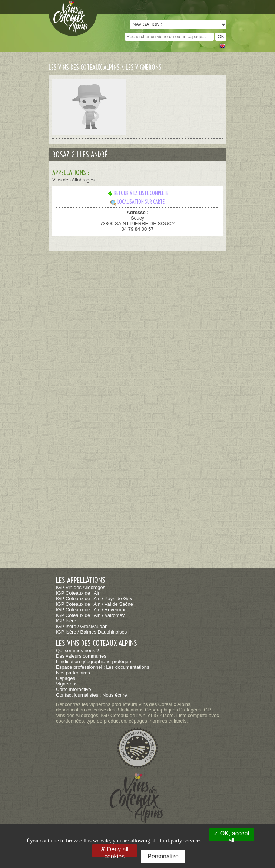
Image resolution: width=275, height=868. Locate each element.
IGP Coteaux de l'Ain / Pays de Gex (94, 599)
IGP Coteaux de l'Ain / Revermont (92, 610)
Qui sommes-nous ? (77, 650)
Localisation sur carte (137, 202)
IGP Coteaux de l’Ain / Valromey (90, 615)
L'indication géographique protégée (94, 662)
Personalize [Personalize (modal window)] (163, 856)
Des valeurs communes (81, 656)
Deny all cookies (114, 852)
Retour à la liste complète (138, 193)
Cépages (66, 678)
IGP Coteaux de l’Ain (78, 593)
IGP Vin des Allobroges (81, 587)
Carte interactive (74, 689)
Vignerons (67, 684)
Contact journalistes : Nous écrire (91, 695)
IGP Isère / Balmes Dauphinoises (91, 632)
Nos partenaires (73, 673)
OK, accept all (231, 836)
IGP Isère (66, 621)
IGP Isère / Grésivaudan (82, 626)
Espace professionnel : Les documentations (103, 667)
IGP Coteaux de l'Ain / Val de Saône (95, 604)
